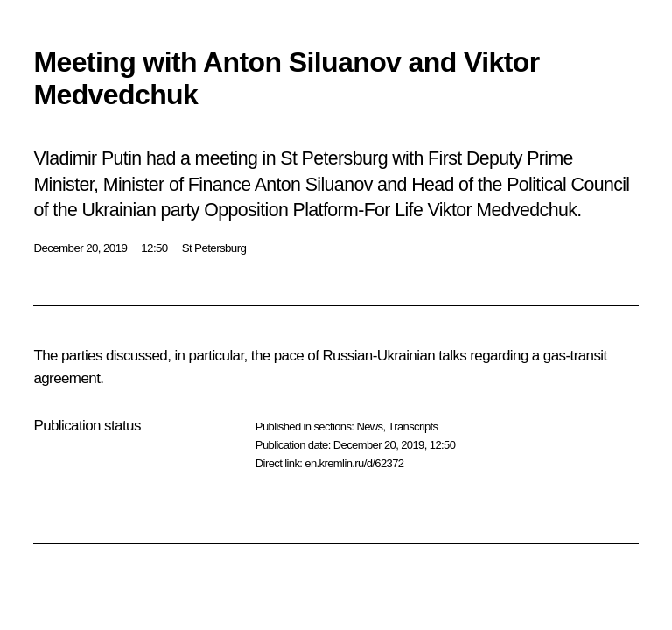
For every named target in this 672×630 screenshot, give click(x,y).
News (369, 427)
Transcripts (413, 427)
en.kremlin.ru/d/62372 (354, 463)
